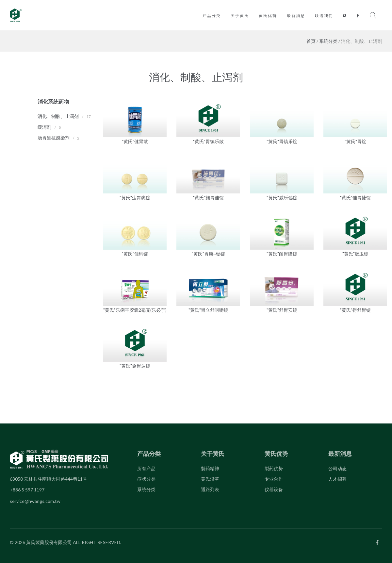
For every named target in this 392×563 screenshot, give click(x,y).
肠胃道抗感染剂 (54, 138)
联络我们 (324, 16)
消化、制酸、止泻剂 (58, 116)
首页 (311, 41)
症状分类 (146, 479)
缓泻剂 (44, 127)
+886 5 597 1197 (27, 490)
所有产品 (146, 468)
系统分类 (328, 41)
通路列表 (210, 489)
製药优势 (274, 468)
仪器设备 (274, 489)
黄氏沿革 (210, 479)
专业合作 (274, 479)
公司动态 (337, 468)
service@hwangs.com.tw (35, 501)
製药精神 (210, 468)
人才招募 (337, 479)
